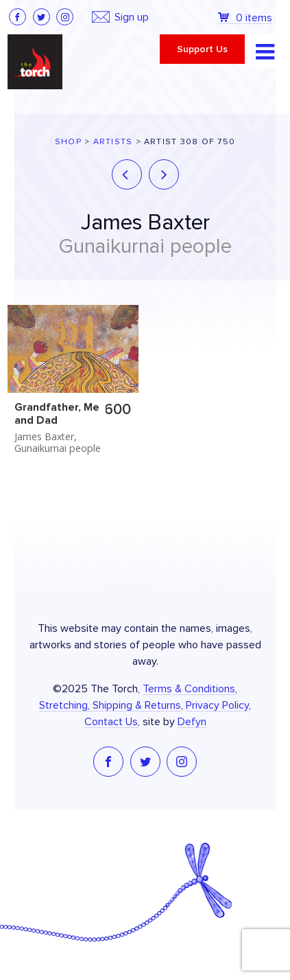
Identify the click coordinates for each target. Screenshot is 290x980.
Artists (113, 142)
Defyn (192, 722)
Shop (68, 142)
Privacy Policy (217, 705)
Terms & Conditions (189, 689)
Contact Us (111, 722)
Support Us (202, 49)
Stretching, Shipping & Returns (110, 705)
